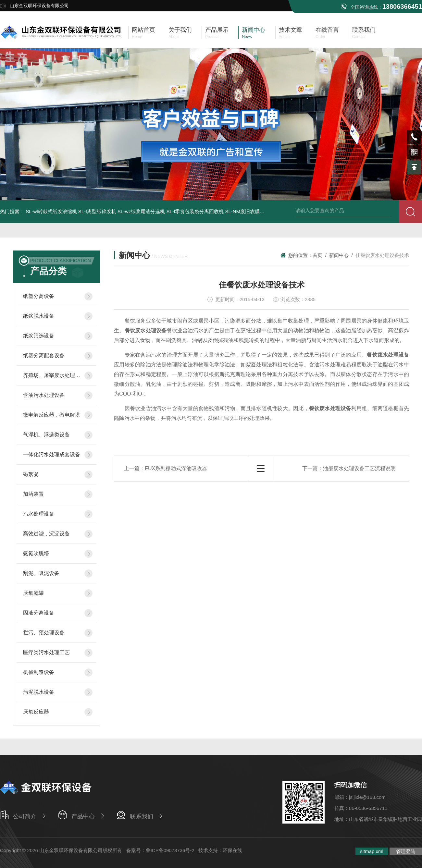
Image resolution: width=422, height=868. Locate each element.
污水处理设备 (39, 514)
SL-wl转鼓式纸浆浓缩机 (51, 211)
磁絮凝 (31, 474)
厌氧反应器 (36, 712)
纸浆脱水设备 (39, 316)
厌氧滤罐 (33, 593)
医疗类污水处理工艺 (46, 652)
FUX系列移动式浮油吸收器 (176, 468)
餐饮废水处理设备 (146, 330)
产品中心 (83, 816)
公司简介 (25, 816)
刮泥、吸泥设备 (41, 573)
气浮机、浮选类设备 (46, 435)
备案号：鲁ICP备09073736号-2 (160, 850)
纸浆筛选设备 (39, 336)
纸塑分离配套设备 (44, 355)
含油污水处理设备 (44, 395)
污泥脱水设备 (39, 692)
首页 (317, 255)
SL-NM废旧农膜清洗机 (250, 211)
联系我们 (142, 816)
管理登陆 (406, 851)
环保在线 (232, 850)
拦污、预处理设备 (44, 633)
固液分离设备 (39, 613)
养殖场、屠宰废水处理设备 (52, 375)
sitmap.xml (372, 851)
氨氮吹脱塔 (36, 553)
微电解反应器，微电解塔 (52, 415)
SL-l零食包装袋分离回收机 (195, 211)
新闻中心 (339, 255)
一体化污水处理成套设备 (52, 454)
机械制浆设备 (39, 672)
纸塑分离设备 (39, 296)
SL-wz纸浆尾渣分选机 (141, 211)
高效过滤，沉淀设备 (46, 534)
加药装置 (33, 494)
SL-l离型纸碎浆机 (97, 211)
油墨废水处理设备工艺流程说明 (359, 468)
